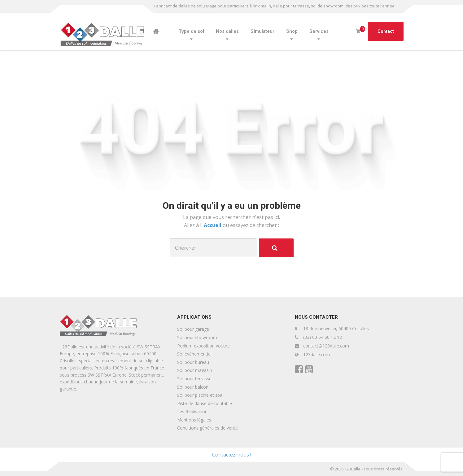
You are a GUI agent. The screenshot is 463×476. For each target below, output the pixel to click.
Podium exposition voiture (203, 346)
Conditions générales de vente (207, 428)
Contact (386, 31)
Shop (292, 31)
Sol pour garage (193, 329)
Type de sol (191, 31)
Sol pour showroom (197, 337)
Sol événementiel (194, 354)
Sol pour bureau (193, 362)
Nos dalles (227, 31)
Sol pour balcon (193, 387)
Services (319, 31)
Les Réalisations (193, 411)
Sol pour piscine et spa (200, 395)
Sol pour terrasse (194, 379)
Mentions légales (194, 420)
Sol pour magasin (195, 370)
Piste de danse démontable (205, 403)
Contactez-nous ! (232, 455)
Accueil (213, 225)
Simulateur (262, 31)
